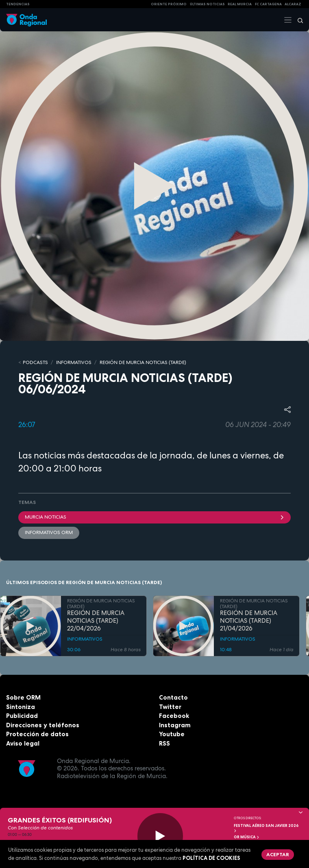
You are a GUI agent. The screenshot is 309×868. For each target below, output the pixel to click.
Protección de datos (37, 734)
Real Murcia (240, 4)
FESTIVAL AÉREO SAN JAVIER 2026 (266, 828)
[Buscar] (298, 20)
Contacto (173, 697)
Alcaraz (293, 4)
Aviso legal (23, 743)
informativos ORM (49, 532)
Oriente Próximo (169, 4)
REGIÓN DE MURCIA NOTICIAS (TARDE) (143, 362)
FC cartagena (268, 4)
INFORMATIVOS (74, 362)
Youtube (172, 734)
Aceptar (278, 854)
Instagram (175, 725)
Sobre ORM (23, 697)
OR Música (247, 837)
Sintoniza (21, 707)
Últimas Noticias (207, 4)
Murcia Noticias (154, 517)
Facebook (174, 716)
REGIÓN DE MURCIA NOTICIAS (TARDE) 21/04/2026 (249, 621)
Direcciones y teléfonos (43, 725)
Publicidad (22, 716)
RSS (164, 743)
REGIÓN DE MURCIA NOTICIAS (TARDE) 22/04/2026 (96, 621)
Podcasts (35, 362)
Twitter (170, 707)
